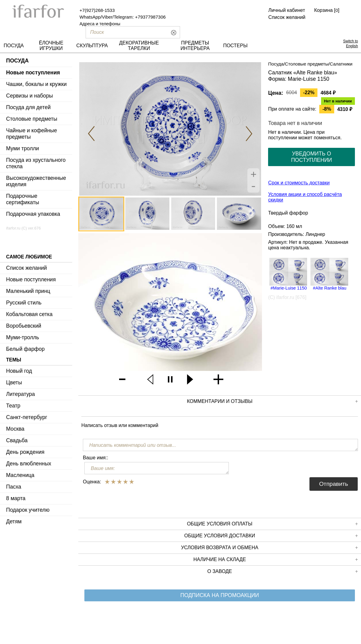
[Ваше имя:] (157, 468)
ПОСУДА (14, 46)
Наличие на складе (276, 560)
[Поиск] (124, 32)
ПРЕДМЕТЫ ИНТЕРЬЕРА (195, 46)
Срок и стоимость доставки (299, 183)
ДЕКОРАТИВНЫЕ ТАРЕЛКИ (139, 46)
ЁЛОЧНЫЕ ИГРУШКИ (51, 46)
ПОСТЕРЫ (235, 46)
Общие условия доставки (271, 536)
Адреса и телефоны (100, 24)
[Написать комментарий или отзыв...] (220, 445)
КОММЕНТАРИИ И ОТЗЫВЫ (272, 401)
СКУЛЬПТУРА (92, 46)
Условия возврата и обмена (269, 548)
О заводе (283, 571)
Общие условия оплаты (273, 524)
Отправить (333, 484)
